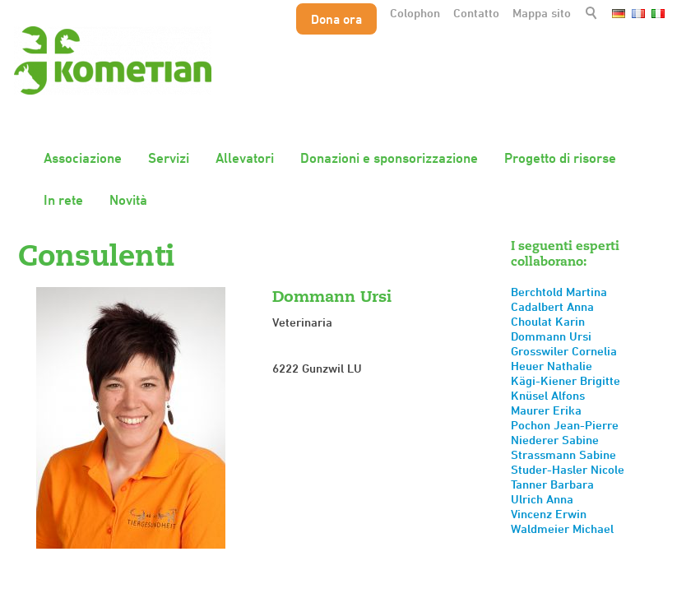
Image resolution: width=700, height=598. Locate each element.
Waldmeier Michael (562, 528)
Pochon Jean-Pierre (565, 425)
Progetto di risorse (560, 158)
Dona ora (336, 19)
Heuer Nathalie (552, 366)
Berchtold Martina (559, 292)
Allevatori (245, 158)
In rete (63, 200)
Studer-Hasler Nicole (568, 469)
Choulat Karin (548, 321)
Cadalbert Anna (552, 306)
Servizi (169, 158)
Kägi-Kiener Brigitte (566, 380)
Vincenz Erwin (549, 514)
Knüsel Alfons (548, 395)
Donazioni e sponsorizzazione (389, 158)
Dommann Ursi (551, 336)
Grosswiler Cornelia (564, 351)
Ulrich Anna (542, 499)
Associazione (83, 158)
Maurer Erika (546, 410)
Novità (128, 200)
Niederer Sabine (555, 440)
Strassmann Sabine (563, 454)
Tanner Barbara (552, 484)
